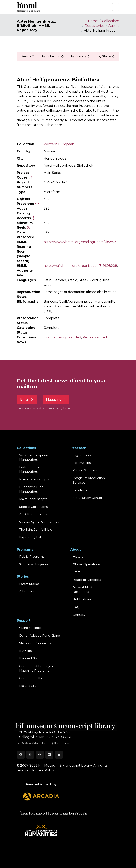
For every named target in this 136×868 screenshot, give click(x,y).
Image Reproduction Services (89, 480)
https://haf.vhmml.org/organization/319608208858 (84, 266)
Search (28, 56)
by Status (106, 56)
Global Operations (87, 564)
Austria (114, 26)
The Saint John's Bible (36, 530)
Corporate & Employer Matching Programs (36, 668)
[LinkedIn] (49, 755)
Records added (95, 337)
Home (93, 21)
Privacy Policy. (43, 770)
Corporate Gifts (30, 678)
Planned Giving (30, 658)
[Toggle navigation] (116, 7)
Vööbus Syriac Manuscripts (39, 522)
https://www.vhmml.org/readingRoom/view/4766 (82, 242)
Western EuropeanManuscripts (34, 457)
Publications (82, 599)
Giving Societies (31, 628)
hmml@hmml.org (56, 743)
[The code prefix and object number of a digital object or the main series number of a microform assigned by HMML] (30, 178)
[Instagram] (30, 755)
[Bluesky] (59, 755)
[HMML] (29, 7)
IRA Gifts (25, 651)
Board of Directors (87, 580)
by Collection (53, 56)
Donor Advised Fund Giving (40, 635)
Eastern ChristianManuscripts (32, 469)
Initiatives (80, 490)
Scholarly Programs (34, 564)
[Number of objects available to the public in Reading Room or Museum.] (33, 218)
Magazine (56, 399)
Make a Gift (28, 686)
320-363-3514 (28, 743)
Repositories (94, 26)
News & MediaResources (84, 589)
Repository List (30, 537)
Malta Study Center (88, 498)
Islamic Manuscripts (34, 479)
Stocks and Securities (35, 643)
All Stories (26, 591)
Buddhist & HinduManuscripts (32, 489)
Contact (79, 615)
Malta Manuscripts (33, 499)
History (78, 557)
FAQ (76, 607)
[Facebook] (21, 755)
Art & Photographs (33, 514)
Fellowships (82, 463)
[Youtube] (40, 755)
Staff (76, 572)
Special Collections (33, 507)
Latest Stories (29, 584)
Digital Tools (82, 455)
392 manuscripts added (62, 337)
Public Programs (32, 557)
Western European (59, 144)
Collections (111, 21)
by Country (81, 56)
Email (27, 399)
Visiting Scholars (85, 470)
